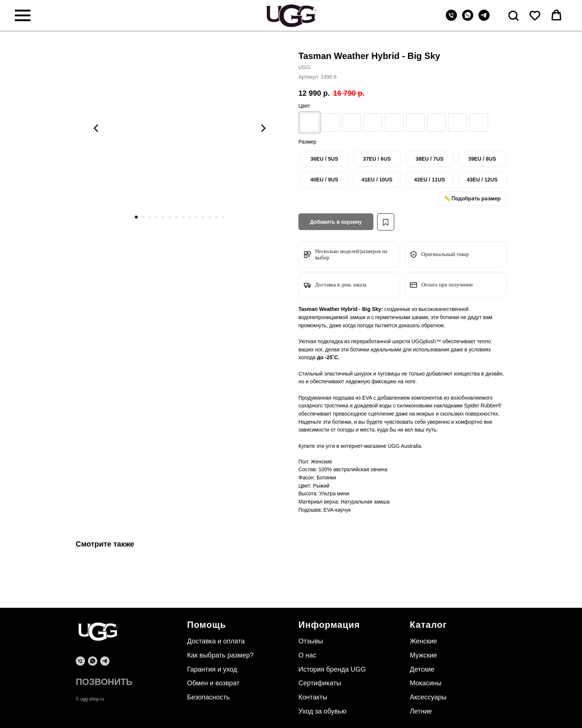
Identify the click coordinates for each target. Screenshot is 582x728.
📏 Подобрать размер (472, 198)
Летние (421, 711)
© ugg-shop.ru (90, 699)
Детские (422, 669)
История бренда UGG (332, 669)
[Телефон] (451, 19)
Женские (423, 641)
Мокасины (426, 683)
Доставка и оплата (216, 641)
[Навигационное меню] (23, 16)
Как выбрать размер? (220, 655)
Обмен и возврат (213, 683)
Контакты (313, 697)
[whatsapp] (468, 19)
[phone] (80, 661)
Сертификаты (320, 683)
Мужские (423, 655)
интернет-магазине (364, 446)
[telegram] (484, 19)
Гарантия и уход (212, 669)
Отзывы (311, 641)
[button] (513, 15)
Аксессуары (428, 697)
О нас (307, 655)
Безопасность (208, 697)
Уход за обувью (322, 711)
